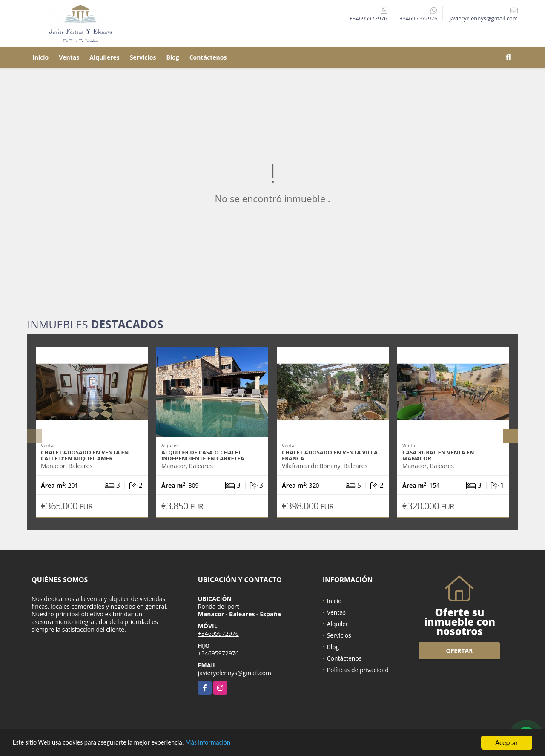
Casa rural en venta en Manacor (438, 455)
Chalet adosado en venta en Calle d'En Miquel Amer (85, 455)
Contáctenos (208, 57)
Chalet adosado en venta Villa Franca (330, 455)
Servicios (143, 57)
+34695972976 (368, 18)
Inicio (40, 57)
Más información (227, 743)
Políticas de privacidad (358, 670)
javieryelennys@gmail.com (235, 673)
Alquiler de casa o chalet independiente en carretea (203, 455)
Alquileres (104, 57)
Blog (172, 57)
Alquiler (338, 624)
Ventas (69, 57)
